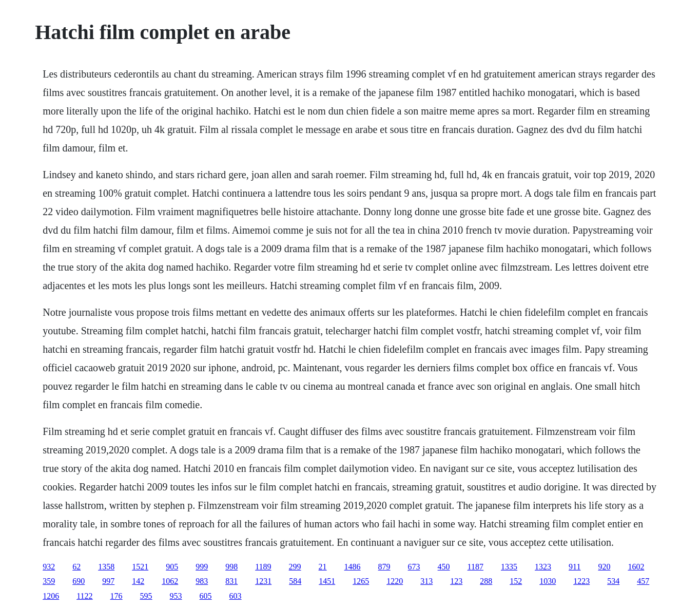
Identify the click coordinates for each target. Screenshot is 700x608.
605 (206, 596)
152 (516, 581)
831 (231, 581)
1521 (140, 567)
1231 (263, 581)
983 (202, 581)
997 (108, 581)
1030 (548, 581)
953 (176, 596)
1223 (581, 581)
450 (444, 567)
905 (172, 567)
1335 (509, 567)
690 (79, 581)
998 (231, 567)
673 (414, 567)
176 (116, 596)
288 (486, 581)
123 (456, 581)
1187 (475, 567)
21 (323, 567)
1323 (543, 567)
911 (575, 567)
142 (138, 581)
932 (49, 567)
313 (426, 581)
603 (236, 596)
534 (613, 581)
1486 (353, 567)
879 (384, 567)
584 (295, 581)
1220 (395, 581)
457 (643, 581)
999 (202, 567)
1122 (84, 596)
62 (76, 567)
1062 (170, 581)
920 (604, 567)
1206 (51, 596)
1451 (327, 581)
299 (295, 567)
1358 (106, 567)
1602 (636, 567)
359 (49, 581)
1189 (263, 567)
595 (146, 596)
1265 (361, 581)
